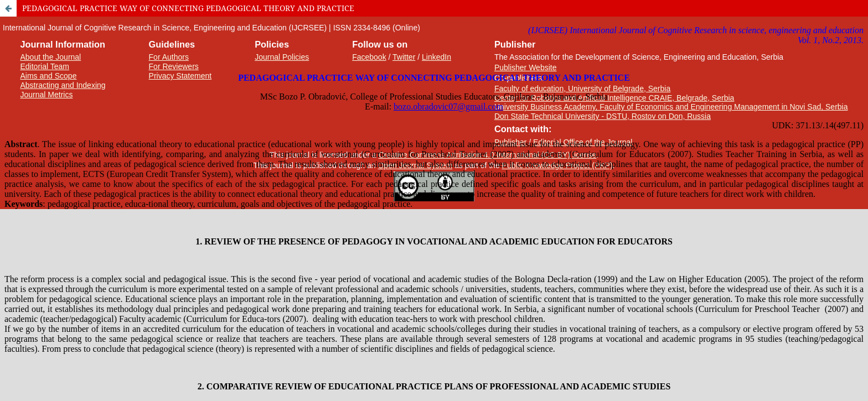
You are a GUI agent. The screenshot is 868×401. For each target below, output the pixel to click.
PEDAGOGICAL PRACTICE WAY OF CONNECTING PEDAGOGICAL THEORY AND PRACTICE (188, 8)
